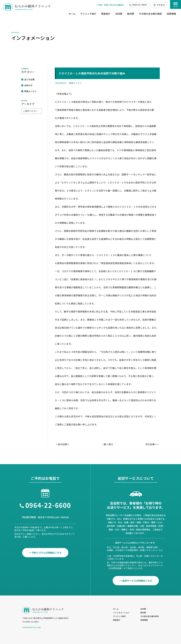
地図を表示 (63, 618)
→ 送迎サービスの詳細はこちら (136, 581)
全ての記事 (29, 79)
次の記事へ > (152, 444)
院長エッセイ (30, 91)
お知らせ (28, 85)
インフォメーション (121, 613)
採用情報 (171, 14)
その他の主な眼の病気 (150, 14)
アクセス (161, 5)
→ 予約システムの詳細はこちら (45, 553)
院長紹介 (106, 14)
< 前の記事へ (63, 444)
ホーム (72, 14)
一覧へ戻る (107, 444)
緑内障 (131, 14)
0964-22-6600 (140, 5)
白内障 (119, 14)
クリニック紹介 (88, 14)
